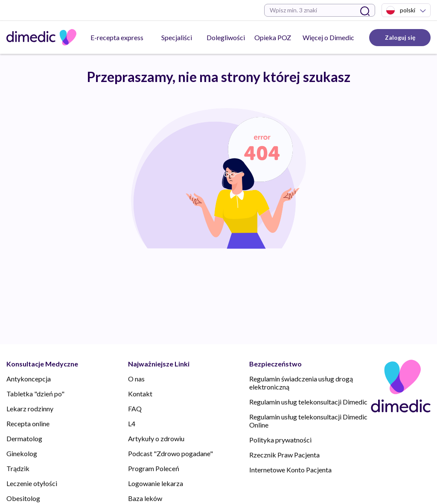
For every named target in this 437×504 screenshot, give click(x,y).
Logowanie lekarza (156, 483)
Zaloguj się (400, 37)
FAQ (135, 409)
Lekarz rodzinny (30, 409)
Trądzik (18, 468)
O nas (136, 379)
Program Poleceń (154, 468)
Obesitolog (23, 498)
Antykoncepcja (29, 379)
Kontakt (140, 394)
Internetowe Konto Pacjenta (290, 470)
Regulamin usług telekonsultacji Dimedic (308, 402)
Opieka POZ (273, 37)
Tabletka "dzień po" (35, 394)
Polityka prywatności (280, 440)
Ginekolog (22, 453)
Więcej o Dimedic (328, 37)
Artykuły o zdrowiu (156, 438)
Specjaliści (177, 37)
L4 (132, 423)
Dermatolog (24, 438)
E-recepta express (117, 37)
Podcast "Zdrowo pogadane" (170, 453)
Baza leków (145, 498)
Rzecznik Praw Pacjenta (284, 455)
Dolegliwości (226, 37)
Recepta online (28, 423)
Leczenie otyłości (32, 483)
